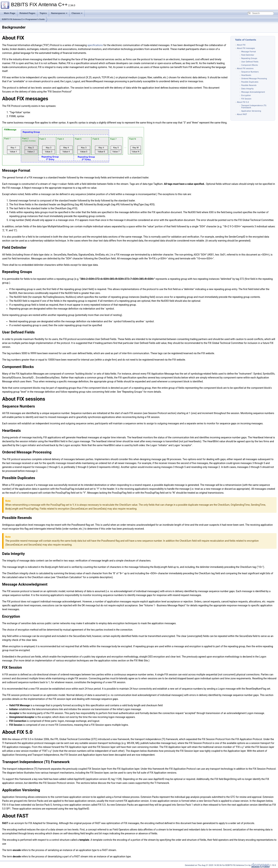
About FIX (241, 45)
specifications (95, 45)
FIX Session (246, 99)
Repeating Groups (249, 58)
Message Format (249, 52)
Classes (77, 13)
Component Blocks (250, 65)
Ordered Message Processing (254, 79)
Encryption (246, 95)
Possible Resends (249, 85)
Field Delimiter (248, 55)
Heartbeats (246, 75)
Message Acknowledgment (253, 92)
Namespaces (59, 13)
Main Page (10, 13)
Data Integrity (248, 89)
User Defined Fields (250, 62)
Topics (43, 13)
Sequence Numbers (250, 72)
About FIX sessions (245, 68)
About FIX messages (246, 48)
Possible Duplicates (250, 82)
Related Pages (27, 13)
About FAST (242, 114)
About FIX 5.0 (243, 102)
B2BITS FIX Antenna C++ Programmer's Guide (23, 19)
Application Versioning (251, 111)
